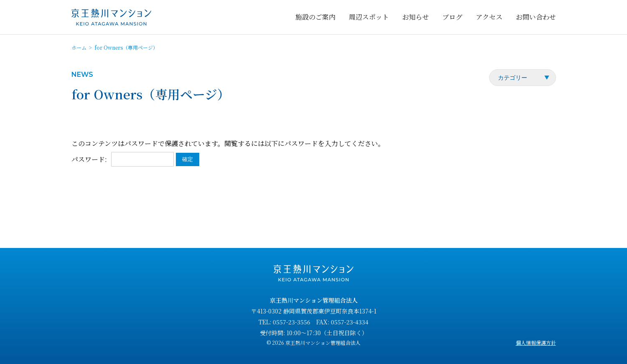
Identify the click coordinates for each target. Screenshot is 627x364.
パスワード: (123, 159)
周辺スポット (369, 17)
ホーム (79, 47)
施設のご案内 (315, 17)
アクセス (489, 17)
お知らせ (416, 17)
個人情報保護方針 (536, 343)
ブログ (452, 17)
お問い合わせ (536, 17)
